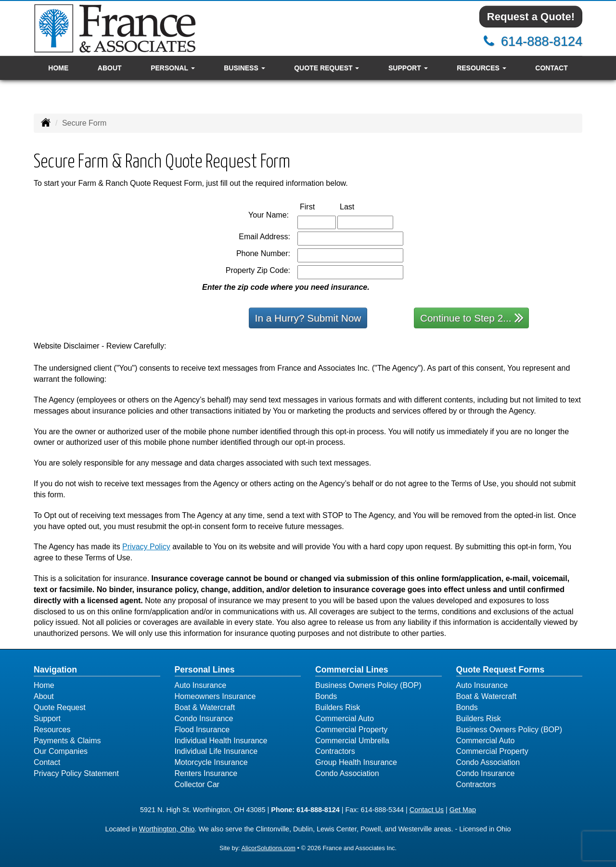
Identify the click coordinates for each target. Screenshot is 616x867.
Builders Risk (338, 707)
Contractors (335, 751)
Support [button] (408, 68)
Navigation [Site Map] (55, 670)
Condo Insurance (204, 718)
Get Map (463, 810)
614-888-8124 (542, 41)
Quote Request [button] (327, 68)
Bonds (326, 696)
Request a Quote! (531, 17)
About (110, 68)
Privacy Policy (146, 547)
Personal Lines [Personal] (205, 670)
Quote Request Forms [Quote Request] (500, 670)
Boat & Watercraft (205, 707)
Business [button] (244, 68)
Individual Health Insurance (221, 741)
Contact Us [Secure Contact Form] (427, 810)
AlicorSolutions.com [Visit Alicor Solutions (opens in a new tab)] (268, 848)
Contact (551, 68)
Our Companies (61, 751)
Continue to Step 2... (472, 317)
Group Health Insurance (356, 762)
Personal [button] (173, 68)
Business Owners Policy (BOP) (368, 685)
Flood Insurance (202, 730)
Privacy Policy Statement (76, 773)
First (317, 206)
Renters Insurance (206, 773)
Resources (52, 730)
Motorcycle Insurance (211, 762)
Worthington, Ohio (167, 829)
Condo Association (347, 773)
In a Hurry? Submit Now (308, 318)
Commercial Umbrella (352, 741)
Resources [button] (481, 68)
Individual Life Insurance (216, 751)
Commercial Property (351, 730)
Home (58, 68)
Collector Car (197, 784)
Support (47, 718)
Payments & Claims (67, 741)
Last (357, 206)
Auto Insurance (201, 685)
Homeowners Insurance (215, 696)
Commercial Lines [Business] (352, 670)
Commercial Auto (345, 718)
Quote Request (60, 707)
